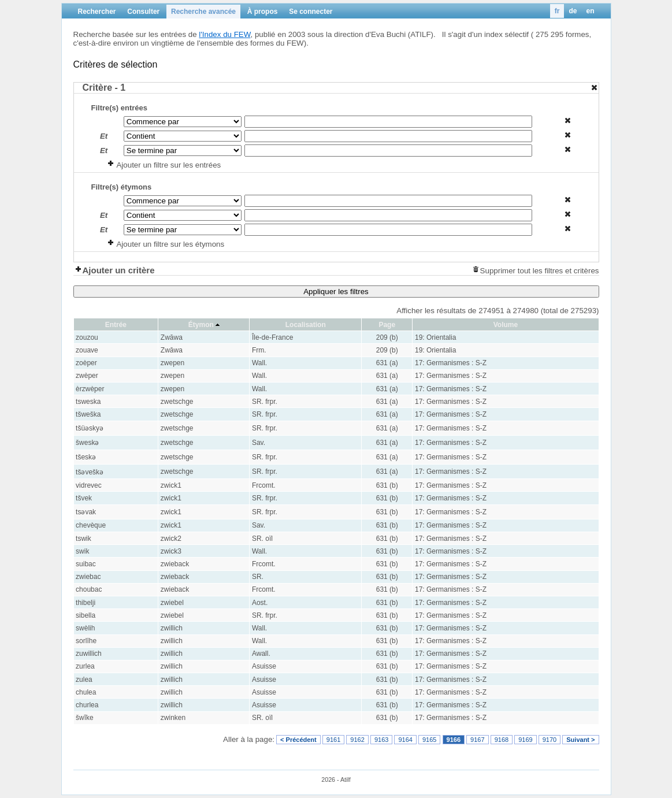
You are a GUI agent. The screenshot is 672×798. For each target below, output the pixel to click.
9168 (502, 740)
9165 (429, 740)
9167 (477, 740)
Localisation (306, 325)
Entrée (116, 325)
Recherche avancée (203, 12)
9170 (550, 740)
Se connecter (311, 12)
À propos (263, 12)
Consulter (143, 12)
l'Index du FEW (224, 34)
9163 (381, 740)
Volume (506, 325)
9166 (454, 740)
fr (557, 11)
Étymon (201, 325)
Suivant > (580, 740)
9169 (525, 740)
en (590, 11)
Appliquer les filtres (336, 292)
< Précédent (298, 740)
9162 (357, 740)
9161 (333, 740)
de (573, 11)
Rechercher (97, 12)
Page (387, 325)
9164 (405, 740)
